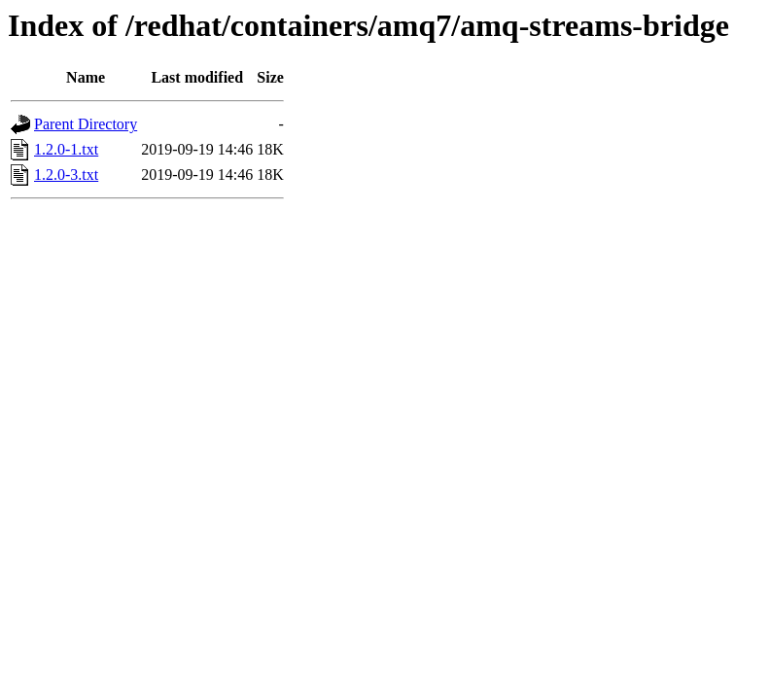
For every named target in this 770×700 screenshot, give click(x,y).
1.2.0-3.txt (66, 175)
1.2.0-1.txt (66, 149)
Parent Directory (86, 124)
